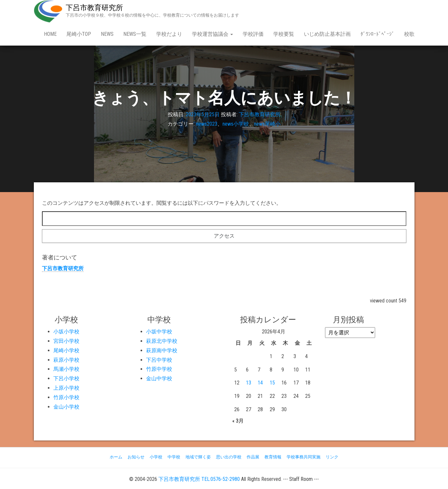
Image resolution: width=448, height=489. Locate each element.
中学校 (174, 457)
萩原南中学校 (162, 350)
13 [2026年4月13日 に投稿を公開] (249, 383)
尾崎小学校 (66, 350)
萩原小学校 (66, 360)
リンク (332, 457)
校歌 (409, 34)
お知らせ (136, 457)
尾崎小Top (79, 34)
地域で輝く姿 (198, 457)
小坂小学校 (66, 332)
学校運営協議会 (212, 34)
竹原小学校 (66, 397)
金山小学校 (66, 407)
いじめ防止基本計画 (327, 34)
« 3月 (238, 421)
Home (50, 34)
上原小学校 (66, 388)
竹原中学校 (159, 369)
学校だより (169, 34)
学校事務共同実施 (304, 457)
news (107, 34)
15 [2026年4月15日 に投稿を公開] (272, 383)
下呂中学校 (159, 360)
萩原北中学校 (162, 341)
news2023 (207, 124)
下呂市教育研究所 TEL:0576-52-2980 (199, 479)
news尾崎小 (267, 124)
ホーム (116, 457)
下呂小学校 (66, 378)
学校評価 (253, 34)
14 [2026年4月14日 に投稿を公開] (260, 383)
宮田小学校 (66, 341)
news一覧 (135, 34)
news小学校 (236, 124)
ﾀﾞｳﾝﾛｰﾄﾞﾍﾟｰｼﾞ (377, 34)
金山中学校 (159, 378)
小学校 (156, 457)
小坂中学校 (159, 332)
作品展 (253, 457)
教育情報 (273, 457)
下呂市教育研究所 (94, 8)
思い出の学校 (229, 457)
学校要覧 (284, 34)
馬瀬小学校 (66, 369)
